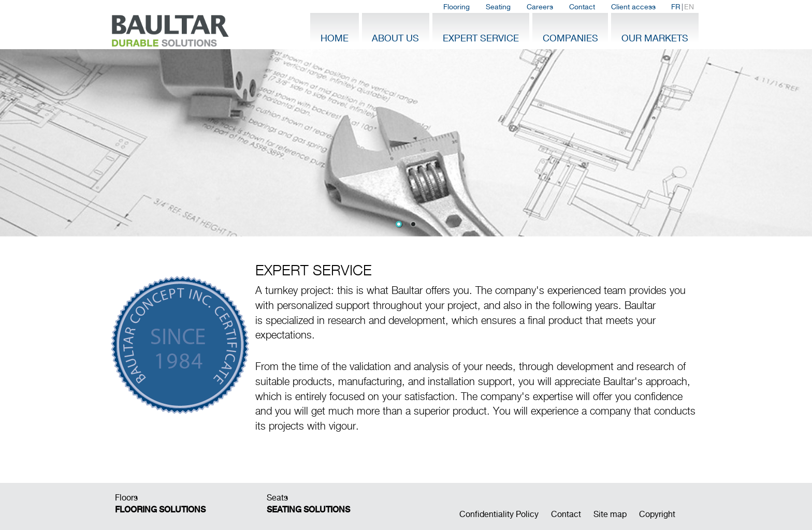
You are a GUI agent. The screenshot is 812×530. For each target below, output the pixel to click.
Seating (498, 7)
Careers (540, 7)
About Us (395, 38)
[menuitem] (457, 7)
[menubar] (569, 7)
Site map (610, 514)
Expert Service (481, 38)
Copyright (657, 514)
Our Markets (655, 38)
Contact (582, 7)
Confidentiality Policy (499, 514)
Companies (570, 38)
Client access (633, 7)
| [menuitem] (683, 7)
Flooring (456, 7)
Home (335, 38)
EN (689, 7)
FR (676, 7)
